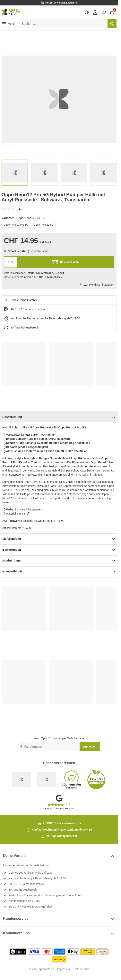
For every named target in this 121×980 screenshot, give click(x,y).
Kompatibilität (59, 572)
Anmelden (90, 747)
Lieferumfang (59, 539)
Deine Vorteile (59, 856)
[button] (8, 24)
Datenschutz (81, 969)
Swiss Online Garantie (24, 300)
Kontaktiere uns (59, 934)
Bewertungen (59, 550)
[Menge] (11, 262)
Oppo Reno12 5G (44, 225)
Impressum (64, 969)
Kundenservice (59, 919)
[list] (59, 99)
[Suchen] (112, 24)
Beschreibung (59, 417)
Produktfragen (59, 561)
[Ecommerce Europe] (47, 780)
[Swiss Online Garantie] (22, 780)
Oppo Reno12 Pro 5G (16, 225)
